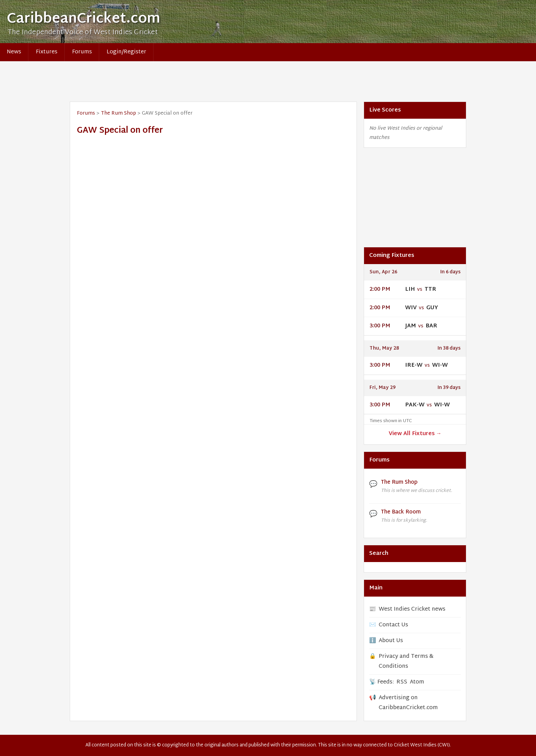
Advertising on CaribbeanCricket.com (408, 703)
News (14, 52)
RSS (402, 682)
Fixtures (47, 52)
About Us (391, 641)
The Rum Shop (118, 113)
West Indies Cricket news (412, 609)
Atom (417, 682)
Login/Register (126, 52)
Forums (82, 52)
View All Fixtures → (415, 434)
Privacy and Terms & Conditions (406, 662)
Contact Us (393, 625)
